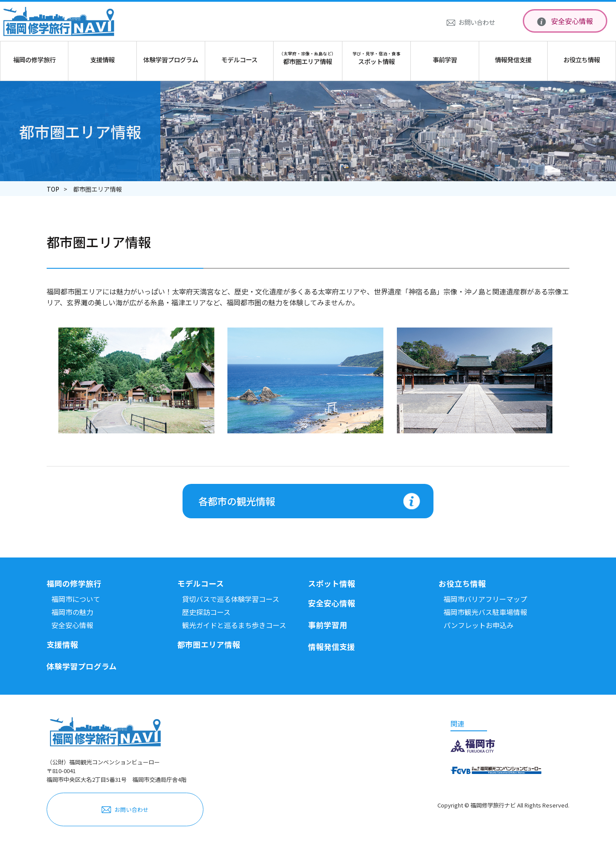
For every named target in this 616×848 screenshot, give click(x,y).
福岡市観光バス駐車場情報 (485, 612)
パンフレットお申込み (479, 625)
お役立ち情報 (462, 583)
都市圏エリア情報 (209, 644)
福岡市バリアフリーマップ (485, 599)
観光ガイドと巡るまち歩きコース (234, 625)
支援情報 (62, 644)
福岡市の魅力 (72, 612)
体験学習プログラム (82, 666)
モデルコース (201, 583)
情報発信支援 (332, 647)
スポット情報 (332, 583)
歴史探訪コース (206, 612)
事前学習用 (328, 625)
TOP (53, 189)
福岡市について (76, 599)
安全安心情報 (572, 21)
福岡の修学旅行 (74, 583)
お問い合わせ (477, 22)
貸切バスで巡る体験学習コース (231, 599)
